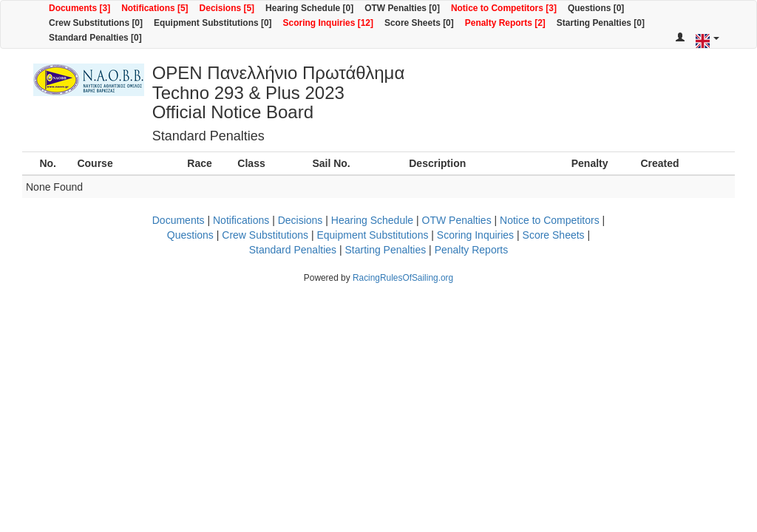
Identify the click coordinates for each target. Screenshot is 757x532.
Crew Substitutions (265, 235)
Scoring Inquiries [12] (328, 23)
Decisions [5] (227, 8)
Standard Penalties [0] (95, 38)
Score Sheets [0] (419, 23)
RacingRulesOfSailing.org (403, 278)
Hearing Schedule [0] (309, 8)
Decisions (301, 220)
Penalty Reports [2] (505, 23)
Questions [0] (596, 8)
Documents (179, 220)
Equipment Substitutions (372, 235)
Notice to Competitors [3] (504, 8)
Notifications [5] (155, 8)
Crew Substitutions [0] (96, 23)
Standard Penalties (293, 250)
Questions (190, 235)
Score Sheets (554, 235)
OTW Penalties (457, 220)
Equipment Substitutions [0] (213, 23)
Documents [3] (79, 8)
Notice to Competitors (550, 220)
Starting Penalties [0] (601, 23)
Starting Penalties (385, 250)
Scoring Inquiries (475, 235)
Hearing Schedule (372, 220)
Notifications (241, 220)
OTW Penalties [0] (402, 8)
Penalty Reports (472, 250)
